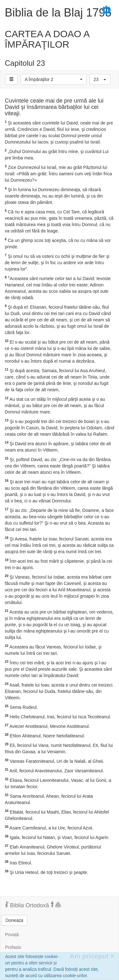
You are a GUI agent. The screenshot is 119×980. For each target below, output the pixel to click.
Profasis (13, 947)
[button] (54, 79)
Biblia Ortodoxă (33, 905)
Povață (12, 935)
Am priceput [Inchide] (92, 956)
